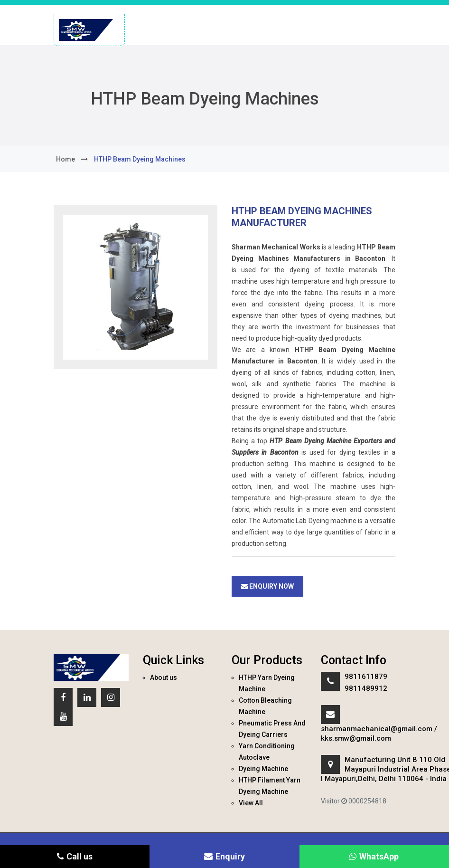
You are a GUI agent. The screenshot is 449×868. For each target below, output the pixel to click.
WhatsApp (374, 856)
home (65, 159)
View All (251, 803)
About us (164, 677)
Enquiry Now (267, 586)
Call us (75, 856)
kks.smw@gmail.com (356, 738)
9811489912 (366, 688)
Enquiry (224, 856)
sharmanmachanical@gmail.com (377, 729)
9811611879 (366, 677)
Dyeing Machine (263, 769)
